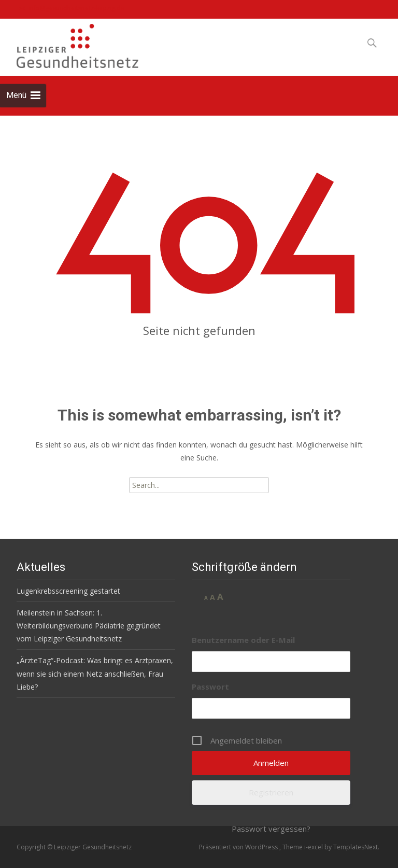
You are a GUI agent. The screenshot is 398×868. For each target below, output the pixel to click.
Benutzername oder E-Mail (243, 640)
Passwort (210, 687)
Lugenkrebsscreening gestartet (68, 591)
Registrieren (271, 792)
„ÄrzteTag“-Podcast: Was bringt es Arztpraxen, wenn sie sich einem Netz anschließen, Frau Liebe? (95, 673)
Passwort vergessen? (271, 829)
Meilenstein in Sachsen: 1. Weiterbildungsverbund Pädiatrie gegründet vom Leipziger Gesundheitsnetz (89, 626)
